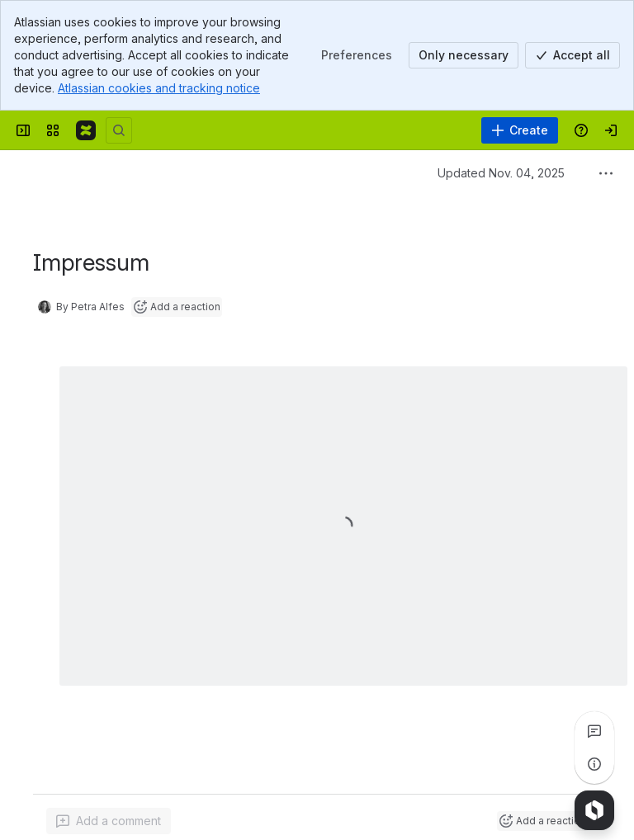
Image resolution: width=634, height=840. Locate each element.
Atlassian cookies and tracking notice (159, 88)
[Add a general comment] (109, 821)
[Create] (520, 130)
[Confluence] (86, 130)
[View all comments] (594, 731)
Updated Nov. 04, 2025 (501, 173)
